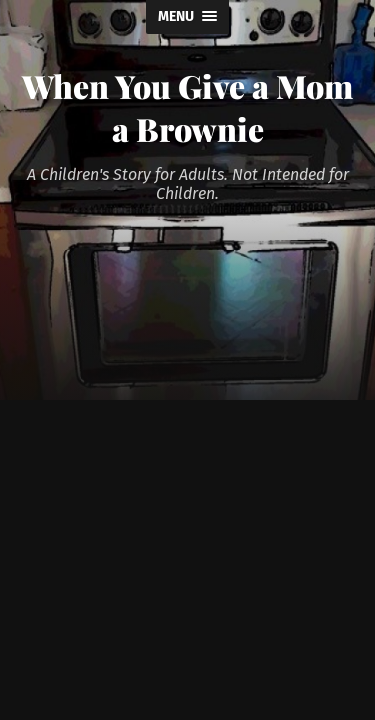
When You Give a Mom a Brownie (187, 107)
